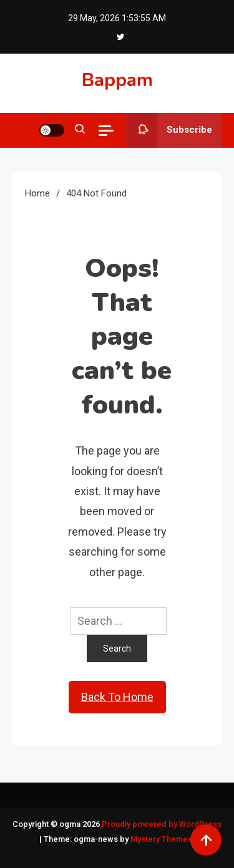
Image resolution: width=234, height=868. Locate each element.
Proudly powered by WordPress (162, 824)
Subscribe (169, 130)
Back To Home (117, 697)
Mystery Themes (161, 839)
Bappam (117, 80)
